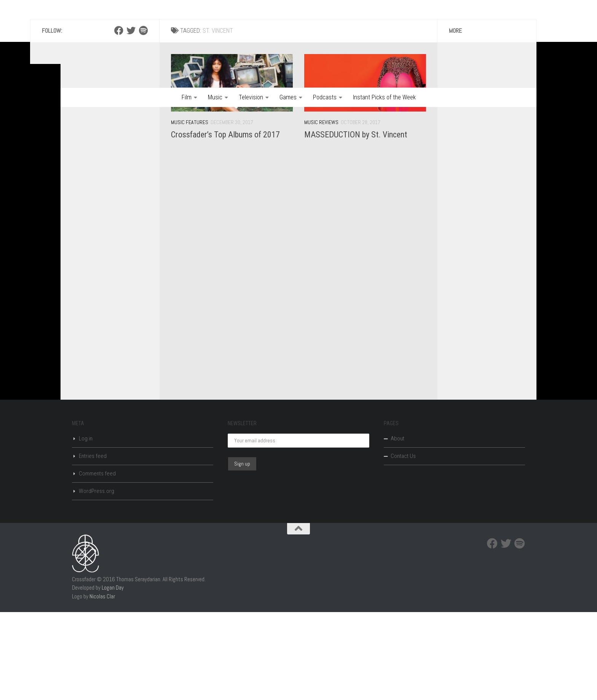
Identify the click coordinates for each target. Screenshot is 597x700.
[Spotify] (143, 118)
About (397, 526)
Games (288, 97)
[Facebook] (119, 118)
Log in (86, 526)
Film (187, 97)
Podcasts (325, 97)
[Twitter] (131, 118)
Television (251, 97)
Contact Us (403, 544)
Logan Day (113, 675)
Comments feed (97, 561)
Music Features (190, 210)
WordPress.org (97, 579)
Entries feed (93, 544)
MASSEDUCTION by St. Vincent (356, 222)
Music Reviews (321, 210)
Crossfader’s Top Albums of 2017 (225, 222)
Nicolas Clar (102, 684)
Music (215, 97)
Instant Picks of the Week (384, 97)
